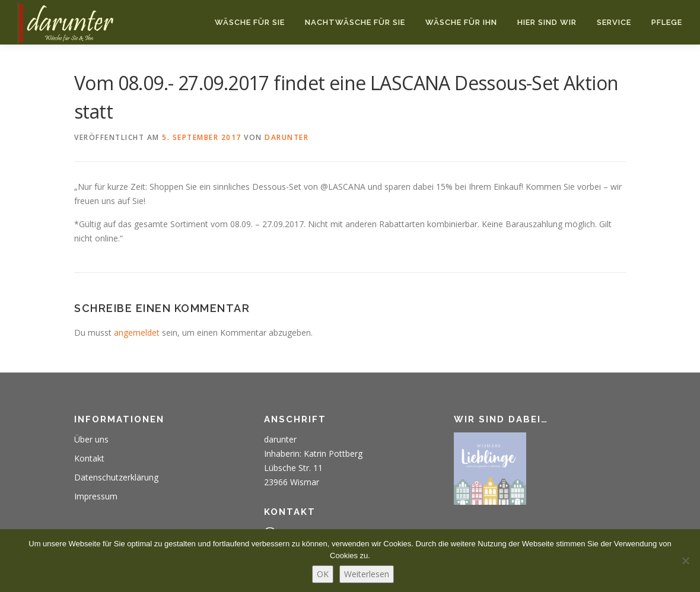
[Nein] (685, 561)
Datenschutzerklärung (116, 477)
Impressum (96, 496)
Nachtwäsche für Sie (355, 22)
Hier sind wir (547, 22)
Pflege (667, 22)
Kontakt (89, 458)
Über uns (91, 439)
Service (614, 22)
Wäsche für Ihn (461, 22)
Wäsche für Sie (250, 22)
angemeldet (137, 332)
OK (323, 574)
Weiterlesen (367, 574)
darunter (287, 137)
